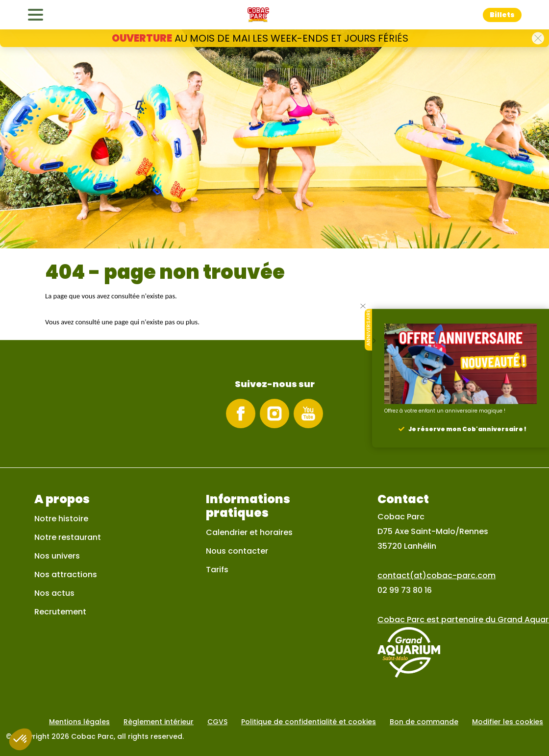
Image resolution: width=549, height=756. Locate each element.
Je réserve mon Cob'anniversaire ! (467, 428)
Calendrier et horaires (249, 532)
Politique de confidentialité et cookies (309, 722)
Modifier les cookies (508, 722)
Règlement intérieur (159, 722)
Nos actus (54, 593)
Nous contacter (237, 551)
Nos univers (57, 556)
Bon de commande (424, 722)
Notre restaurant (68, 537)
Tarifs (217, 570)
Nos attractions (66, 574)
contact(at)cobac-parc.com (437, 575)
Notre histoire (61, 519)
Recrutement (60, 612)
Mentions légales (79, 722)
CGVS (217, 722)
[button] (538, 38)
